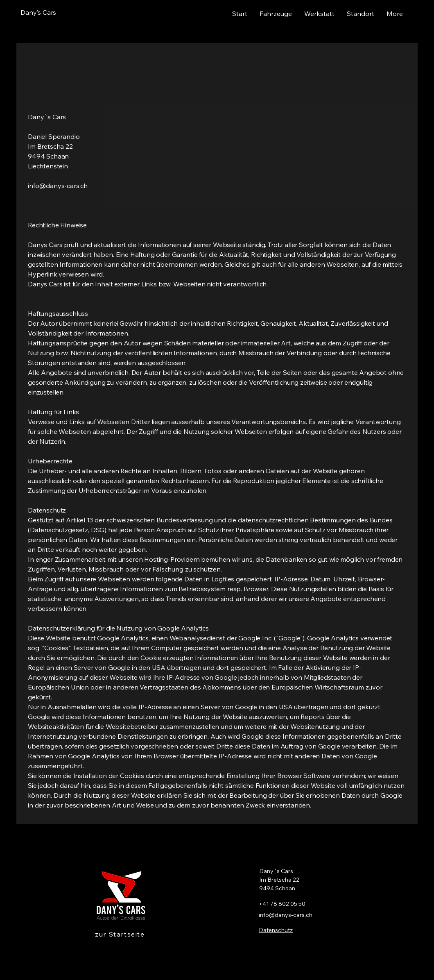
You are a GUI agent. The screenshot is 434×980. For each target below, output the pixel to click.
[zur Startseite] (121, 934)
